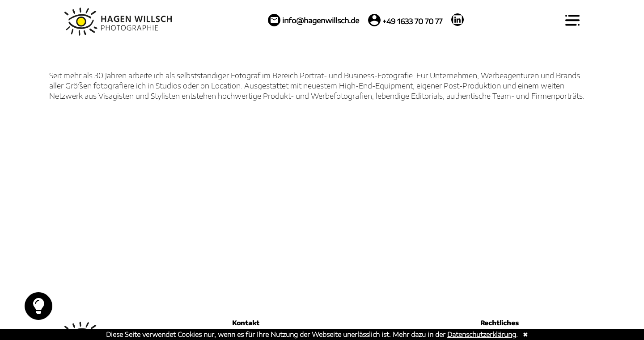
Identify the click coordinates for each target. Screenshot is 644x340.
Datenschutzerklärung (482, 334)
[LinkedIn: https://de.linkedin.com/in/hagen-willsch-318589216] (458, 20)
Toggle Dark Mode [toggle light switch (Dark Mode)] (39, 306)
